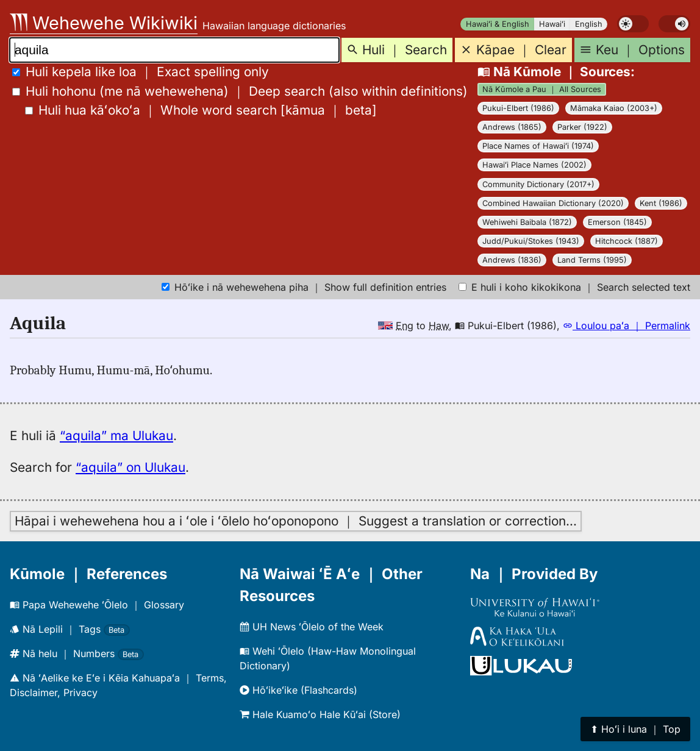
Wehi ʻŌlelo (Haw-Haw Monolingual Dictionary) (328, 658)
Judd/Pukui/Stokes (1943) (531, 241)
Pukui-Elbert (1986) (518, 108)
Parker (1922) (582, 127)
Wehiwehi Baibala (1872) (527, 222)
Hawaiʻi (552, 24)
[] (201, 110)
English (589, 24)
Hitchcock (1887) (627, 241)
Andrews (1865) (512, 127)
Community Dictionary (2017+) (538, 184)
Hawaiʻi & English (498, 24)
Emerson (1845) (617, 222)
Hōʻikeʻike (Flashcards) (298, 690)
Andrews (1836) (512, 260)
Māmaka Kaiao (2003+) (614, 108)
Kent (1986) (661, 203)
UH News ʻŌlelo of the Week (312, 627)
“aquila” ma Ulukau (116, 436)
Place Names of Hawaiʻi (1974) (538, 146)
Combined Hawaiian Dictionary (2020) (553, 203)
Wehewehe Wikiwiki (104, 23)
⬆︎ (635, 729)
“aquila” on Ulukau (130, 467)
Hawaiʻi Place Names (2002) (534, 165)
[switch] (633, 24)
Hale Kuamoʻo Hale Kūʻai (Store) (320, 714)
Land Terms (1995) (592, 260)
